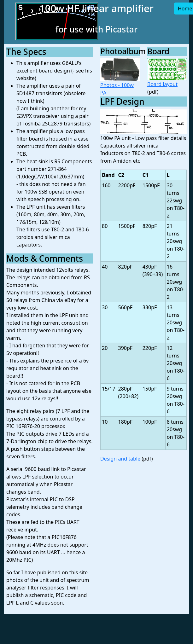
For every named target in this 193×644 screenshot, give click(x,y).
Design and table (120, 459)
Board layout (167, 73)
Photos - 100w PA (120, 77)
